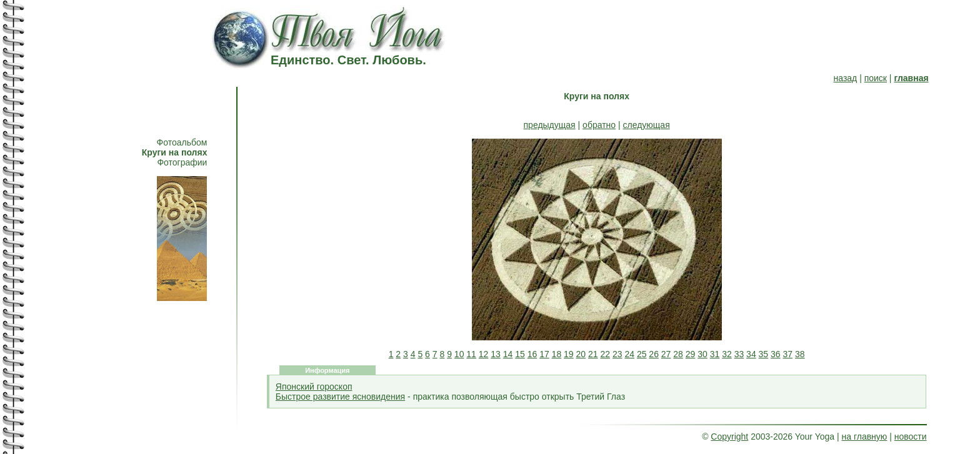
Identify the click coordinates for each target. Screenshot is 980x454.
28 (678, 354)
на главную (865, 437)
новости (911, 437)
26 (654, 354)
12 (484, 354)
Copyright (729, 437)
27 (666, 354)
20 (581, 354)
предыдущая (550, 125)
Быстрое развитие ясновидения (340, 397)
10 (459, 354)
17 (544, 354)
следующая (647, 125)
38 (800, 354)
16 (532, 354)
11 (471, 354)
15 (520, 354)
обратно (599, 125)
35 (764, 354)
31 (715, 354)
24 (629, 354)
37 (788, 354)
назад (846, 78)
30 (702, 354)
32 (727, 354)
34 (751, 354)
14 (508, 354)
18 (557, 354)
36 (776, 354)
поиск (876, 78)
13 (496, 354)
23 (617, 354)
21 (593, 354)
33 (739, 354)
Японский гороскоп (314, 387)
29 (691, 354)
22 (605, 354)
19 (569, 354)
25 (642, 354)
